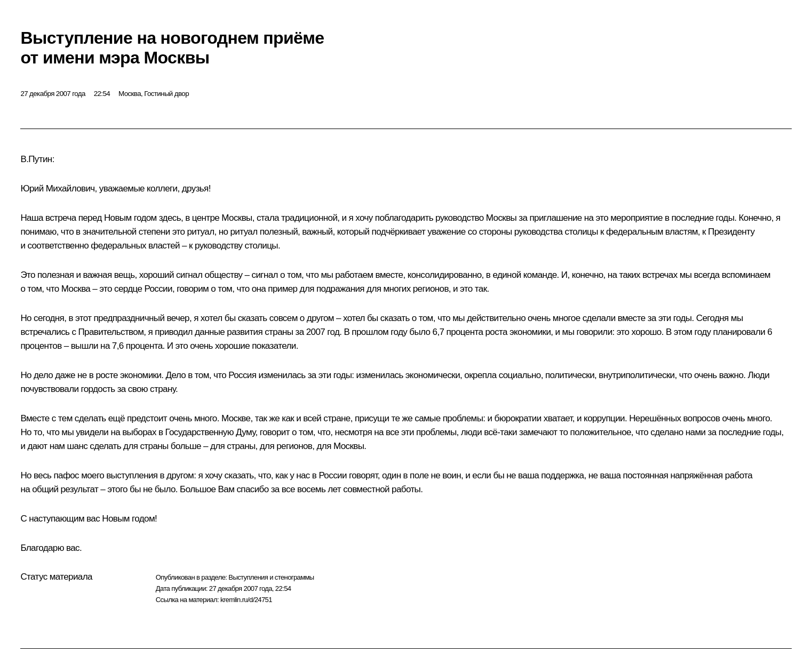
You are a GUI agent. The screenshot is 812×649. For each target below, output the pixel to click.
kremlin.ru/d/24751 (246, 600)
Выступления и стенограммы (271, 577)
